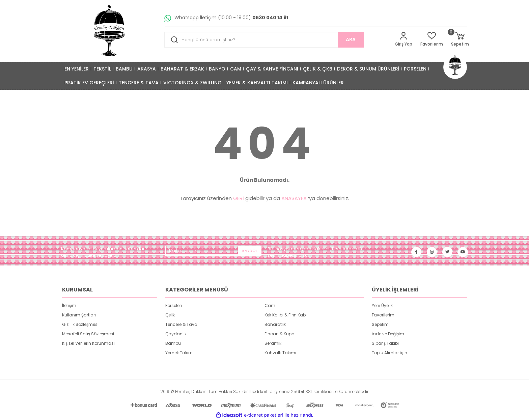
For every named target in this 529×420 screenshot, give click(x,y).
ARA (351, 39)
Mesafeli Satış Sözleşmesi (88, 334)
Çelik (170, 315)
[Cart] (460, 40)
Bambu (173, 343)
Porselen (174, 305)
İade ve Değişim (388, 334)
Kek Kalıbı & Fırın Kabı (286, 315)
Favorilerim (383, 315)
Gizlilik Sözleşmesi (80, 324)
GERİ (239, 198)
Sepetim (380, 324)
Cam (270, 305)
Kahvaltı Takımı (280, 353)
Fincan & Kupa (280, 334)
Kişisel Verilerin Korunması (88, 343)
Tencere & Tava (181, 324)
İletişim (69, 305)
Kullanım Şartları (79, 315)
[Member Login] (403, 40)
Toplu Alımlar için (389, 353)
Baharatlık (275, 324)
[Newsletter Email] (213, 251)
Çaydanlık (176, 334)
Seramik (273, 343)
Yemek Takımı (179, 353)
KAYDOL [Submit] (250, 251)
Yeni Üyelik (382, 305)
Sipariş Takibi (385, 343)
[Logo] (110, 31)
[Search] (264, 40)
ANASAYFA (294, 198)
